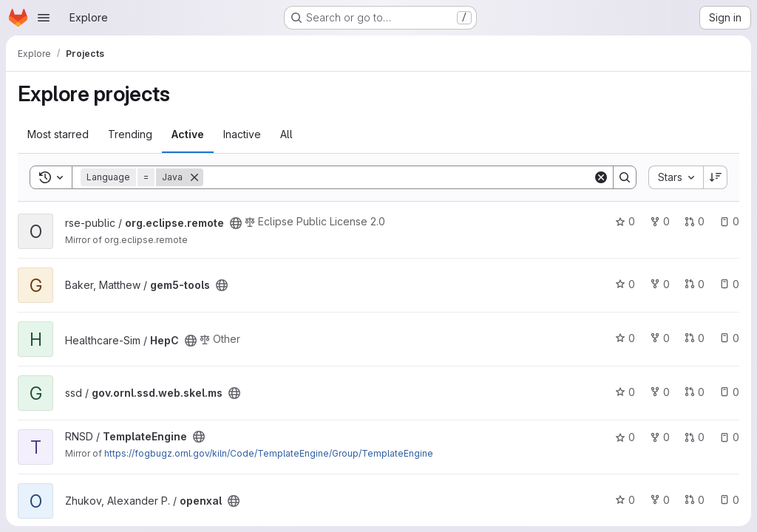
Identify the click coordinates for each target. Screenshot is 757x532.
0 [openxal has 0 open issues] (729, 500)
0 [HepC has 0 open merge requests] (695, 338)
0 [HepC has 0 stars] (625, 338)
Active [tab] (188, 134)
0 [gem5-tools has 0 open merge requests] (695, 284)
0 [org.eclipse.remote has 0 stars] (625, 221)
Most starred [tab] (58, 134)
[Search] (398, 177)
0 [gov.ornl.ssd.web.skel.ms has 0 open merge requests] (695, 392)
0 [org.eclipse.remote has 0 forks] (660, 221)
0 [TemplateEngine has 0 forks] (660, 437)
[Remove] (194, 177)
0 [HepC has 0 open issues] (729, 338)
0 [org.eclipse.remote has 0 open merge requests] (695, 221)
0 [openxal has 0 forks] (660, 500)
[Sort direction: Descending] (716, 177)
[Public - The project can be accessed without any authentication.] (236, 223)
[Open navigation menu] (44, 18)
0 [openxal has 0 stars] (625, 500)
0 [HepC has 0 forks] (660, 338)
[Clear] (601, 177)
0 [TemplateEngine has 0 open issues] (729, 437)
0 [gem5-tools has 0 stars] (625, 284)
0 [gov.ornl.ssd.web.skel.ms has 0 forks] (660, 392)
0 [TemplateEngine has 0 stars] (625, 437)
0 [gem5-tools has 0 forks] (660, 284)
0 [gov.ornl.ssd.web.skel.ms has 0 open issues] (729, 392)
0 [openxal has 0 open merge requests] (695, 500)
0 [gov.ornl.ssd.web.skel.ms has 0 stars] (625, 392)
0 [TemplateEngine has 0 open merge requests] (695, 437)
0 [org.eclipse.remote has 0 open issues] (729, 221)
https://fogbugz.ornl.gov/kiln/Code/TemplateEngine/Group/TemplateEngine (269, 453)
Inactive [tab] (242, 134)
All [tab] (286, 134)
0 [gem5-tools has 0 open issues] (729, 284)
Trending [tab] (130, 134)
